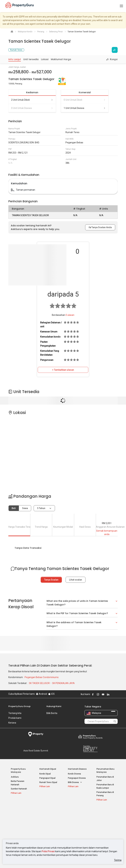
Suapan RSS (102, 827)
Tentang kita (15, 713)
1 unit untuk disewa (85, 108)
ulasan (70, 315)
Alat (99, 810)
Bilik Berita (52, 713)
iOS (51, 694)
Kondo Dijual (45, 774)
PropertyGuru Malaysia (18, 770)
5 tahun (41, 508)
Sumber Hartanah (19, 789)
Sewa (25, 508)
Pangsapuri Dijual (47, 778)
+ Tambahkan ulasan (63, 370)
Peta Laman (102, 831)
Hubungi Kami (54, 706)
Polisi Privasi (48, 851)
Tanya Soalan (51, 580)
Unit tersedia (31, 59)
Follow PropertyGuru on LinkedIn (108, 694)
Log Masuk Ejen (104, 815)
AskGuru (15, 777)
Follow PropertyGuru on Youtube (103, 694)
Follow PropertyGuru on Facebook (93, 694)
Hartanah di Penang (77, 831)
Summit (36, 751)
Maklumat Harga (61, 59)
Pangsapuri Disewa (77, 778)
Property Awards (90, 737)
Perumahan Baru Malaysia (105, 770)
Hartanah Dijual (48, 769)
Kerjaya (12, 723)
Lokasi (45, 59)
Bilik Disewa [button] (75, 782)
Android (41, 694)
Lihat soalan (76, 580)
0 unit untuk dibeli (85, 100)
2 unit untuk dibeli (32, 100)
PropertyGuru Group (19, 706)
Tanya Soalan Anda (100, 227)
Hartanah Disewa (77, 769)
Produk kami (15, 718)
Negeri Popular (76, 810)
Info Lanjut (15, 59)
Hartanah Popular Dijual (18, 812)
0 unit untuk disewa (32, 108)
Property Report (90, 749)
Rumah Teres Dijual (48, 782)
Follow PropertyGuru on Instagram (98, 694)
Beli (14, 508)
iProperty (36, 734)
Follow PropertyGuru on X (113, 694)
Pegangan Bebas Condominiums (42, 677)
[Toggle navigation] (121, 6)
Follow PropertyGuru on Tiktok (116, 694)
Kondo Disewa (74, 774)
